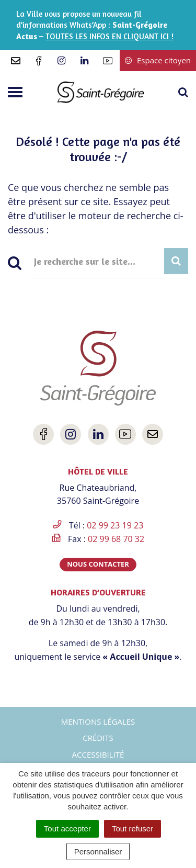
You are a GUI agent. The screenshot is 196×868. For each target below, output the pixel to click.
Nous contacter (98, 564)
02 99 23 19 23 (115, 525)
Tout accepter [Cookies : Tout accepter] (67, 828)
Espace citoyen (158, 60)
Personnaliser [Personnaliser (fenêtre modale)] (98, 852)
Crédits (98, 738)
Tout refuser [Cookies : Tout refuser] (132, 828)
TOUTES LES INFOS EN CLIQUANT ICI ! (109, 36)
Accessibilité (98, 754)
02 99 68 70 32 (116, 539)
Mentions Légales (98, 722)
